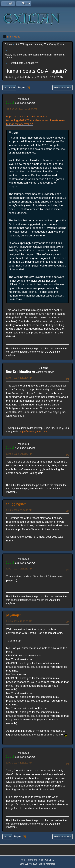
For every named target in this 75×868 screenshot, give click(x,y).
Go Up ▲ (50, 860)
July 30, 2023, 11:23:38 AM (19, 621)
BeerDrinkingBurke (20, 372)
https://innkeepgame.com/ (33, 431)
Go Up (7, 837)
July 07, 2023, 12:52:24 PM (19, 378)
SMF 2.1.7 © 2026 (29, 864)
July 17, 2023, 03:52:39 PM (19, 569)
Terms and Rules (35, 860)
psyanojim (14, 615)
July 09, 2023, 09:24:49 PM (19, 510)
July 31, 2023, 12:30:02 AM (19, 763)
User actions (62, 88)
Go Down (9, 88)
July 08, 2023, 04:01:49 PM (19, 454)
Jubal (10, 103)
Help (23, 860)
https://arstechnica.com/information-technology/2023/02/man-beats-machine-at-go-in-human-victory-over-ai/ (35, 120)
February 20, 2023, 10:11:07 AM (21, 109)
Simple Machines (47, 864)
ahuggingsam (16, 504)
